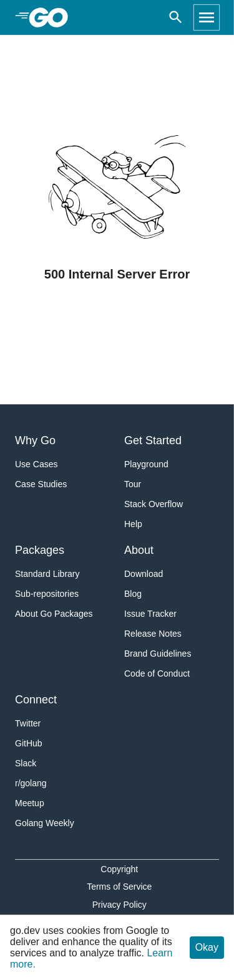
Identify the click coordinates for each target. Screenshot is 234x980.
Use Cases (36, 464)
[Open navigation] (207, 17)
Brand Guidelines (158, 654)
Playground (146, 464)
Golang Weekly (45, 823)
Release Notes (153, 634)
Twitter (28, 723)
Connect (36, 700)
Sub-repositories (47, 594)
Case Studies (41, 484)
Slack (26, 763)
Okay (207, 947)
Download (144, 574)
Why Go (35, 440)
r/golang (31, 783)
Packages (40, 550)
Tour (133, 484)
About (139, 550)
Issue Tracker (150, 614)
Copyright (119, 869)
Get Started (153, 440)
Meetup (30, 803)
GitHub (29, 743)
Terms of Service (119, 887)
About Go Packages (54, 614)
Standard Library (47, 574)
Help (133, 524)
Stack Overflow (154, 504)
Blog (133, 594)
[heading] (53, 17)
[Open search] (176, 17)
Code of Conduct (157, 673)
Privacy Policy (119, 905)
